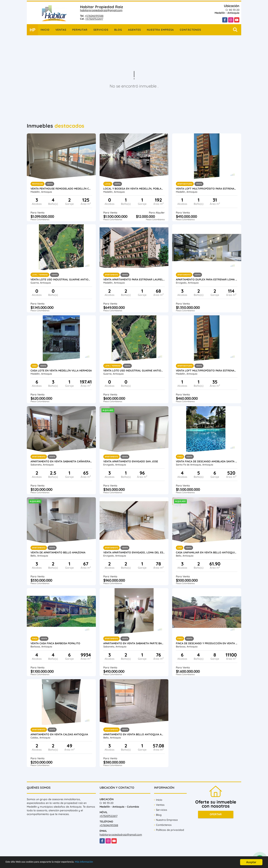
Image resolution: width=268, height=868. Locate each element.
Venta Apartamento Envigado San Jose (131, 461)
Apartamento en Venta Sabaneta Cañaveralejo (61, 461)
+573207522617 (94, 19)
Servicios (101, 30)
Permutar (80, 30)
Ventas (61, 30)
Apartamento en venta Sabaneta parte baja (134, 643)
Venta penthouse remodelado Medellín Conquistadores (61, 189)
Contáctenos (190, 30)
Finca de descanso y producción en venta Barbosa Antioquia (207, 643)
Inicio (45, 30)
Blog (118, 30)
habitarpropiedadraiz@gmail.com (101, 10)
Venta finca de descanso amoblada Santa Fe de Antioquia (207, 461)
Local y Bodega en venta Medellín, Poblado (134, 189)
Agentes (134, 30)
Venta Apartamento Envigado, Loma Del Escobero (134, 552)
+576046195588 (94, 16)
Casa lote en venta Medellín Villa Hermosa (61, 371)
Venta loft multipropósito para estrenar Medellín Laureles (207, 189)
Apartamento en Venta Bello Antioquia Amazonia (134, 734)
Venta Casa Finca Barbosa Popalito (55, 643)
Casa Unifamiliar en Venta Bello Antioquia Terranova (207, 552)
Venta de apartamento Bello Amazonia (58, 552)
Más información (99, 862)
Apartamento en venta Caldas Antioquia (59, 734)
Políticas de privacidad (170, 830)
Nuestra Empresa (160, 30)
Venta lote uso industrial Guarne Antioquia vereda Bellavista (61, 279)
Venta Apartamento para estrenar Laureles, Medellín (134, 279)
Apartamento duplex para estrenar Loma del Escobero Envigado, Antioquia (207, 279)
